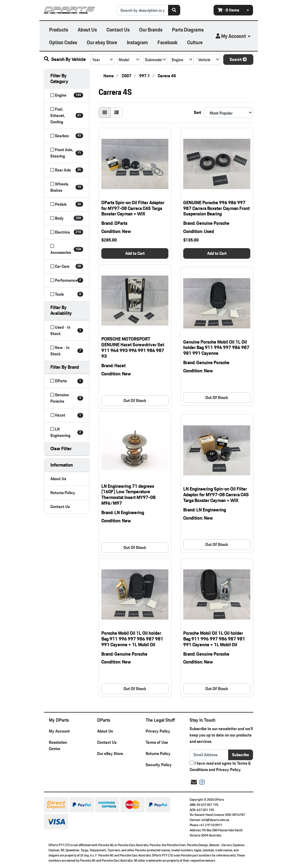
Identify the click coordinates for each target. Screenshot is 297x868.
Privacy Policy (158, 731)
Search (238, 59)
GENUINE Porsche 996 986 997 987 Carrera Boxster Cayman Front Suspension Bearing (216, 208)
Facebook (167, 42)
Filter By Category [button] (59, 78)
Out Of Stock (135, 401)
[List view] (116, 113)
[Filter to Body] (67, 218)
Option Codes (63, 42)
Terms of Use (157, 742)
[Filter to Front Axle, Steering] (67, 153)
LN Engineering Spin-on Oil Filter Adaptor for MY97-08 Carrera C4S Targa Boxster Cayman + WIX (216, 495)
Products (59, 30)
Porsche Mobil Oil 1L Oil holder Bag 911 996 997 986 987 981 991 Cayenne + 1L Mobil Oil (132, 639)
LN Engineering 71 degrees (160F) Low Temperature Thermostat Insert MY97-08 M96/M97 (128, 495)
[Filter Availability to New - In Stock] (67, 351)
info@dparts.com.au (215, 820)
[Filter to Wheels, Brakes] (67, 187)
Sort (197, 112)
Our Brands (151, 30)
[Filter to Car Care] (67, 266)
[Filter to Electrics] (67, 232)
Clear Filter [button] (61, 449)
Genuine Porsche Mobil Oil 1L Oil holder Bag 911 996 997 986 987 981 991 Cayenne (216, 348)
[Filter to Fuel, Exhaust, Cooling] (67, 116)
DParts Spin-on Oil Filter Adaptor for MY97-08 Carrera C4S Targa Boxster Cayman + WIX (133, 208)
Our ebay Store (102, 42)
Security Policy (159, 765)
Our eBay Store (110, 753)
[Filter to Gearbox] (67, 136)
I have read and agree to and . (220, 767)
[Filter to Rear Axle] (67, 170)
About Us (87, 30)
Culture (195, 42)
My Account (59, 731)
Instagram (137, 42)
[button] (233, 36)
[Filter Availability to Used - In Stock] (67, 331)
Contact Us (118, 30)
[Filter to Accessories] (67, 249)
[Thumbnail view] (105, 113)
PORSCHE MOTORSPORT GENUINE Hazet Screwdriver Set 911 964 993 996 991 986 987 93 (133, 348)
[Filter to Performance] (67, 280)
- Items (228, 10)
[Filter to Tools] (67, 294)
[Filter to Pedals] (67, 204)
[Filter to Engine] (67, 95)
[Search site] (174, 10)
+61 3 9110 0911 (211, 825)
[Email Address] (209, 755)
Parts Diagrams (188, 30)
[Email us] (194, 782)
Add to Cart (135, 253)
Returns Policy (63, 493)
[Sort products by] (229, 113)
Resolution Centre (58, 745)
